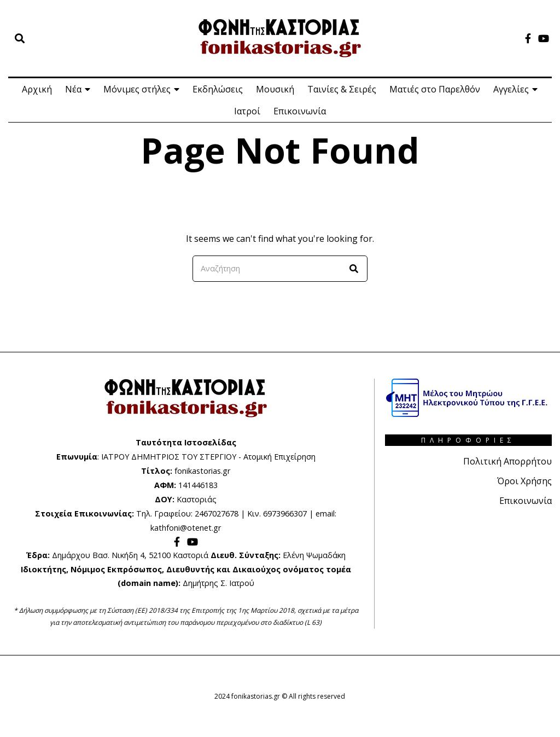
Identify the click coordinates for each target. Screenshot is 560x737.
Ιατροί (247, 111)
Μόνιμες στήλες (137, 89)
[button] (354, 269)
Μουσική (275, 89)
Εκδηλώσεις (218, 89)
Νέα (73, 89)
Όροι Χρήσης (524, 481)
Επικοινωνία (300, 111)
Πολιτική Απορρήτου (507, 461)
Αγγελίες (511, 89)
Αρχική (37, 89)
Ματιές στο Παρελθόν (435, 89)
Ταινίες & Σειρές (342, 89)
